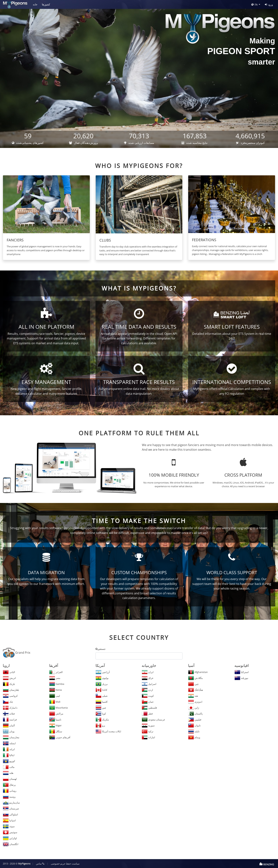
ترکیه (148, 731)
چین (101, 708)
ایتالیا (9, 755)
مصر (55, 678)
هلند (8, 773)
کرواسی (10, 696)
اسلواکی (10, 814)
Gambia (57, 684)
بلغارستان (11, 690)
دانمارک (10, 708)
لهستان (10, 779)
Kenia (55, 690)
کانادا (101, 690)
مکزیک (102, 720)
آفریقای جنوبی (60, 737)
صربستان (11, 808)
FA (254, 5)
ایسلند (9, 743)
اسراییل (149, 684)
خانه (35, 4)
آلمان (9, 725)
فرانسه (10, 720)
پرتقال (9, 785)
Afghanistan (198, 672)
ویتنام (194, 737)
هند (193, 696)
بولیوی (102, 678)
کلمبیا (102, 702)
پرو (100, 725)
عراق (148, 678)
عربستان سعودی (153, 720)
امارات (148, 737)
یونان (9, 731)
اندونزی (195, 702)
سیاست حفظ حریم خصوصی (65, 864)
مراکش (56, 714)
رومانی (10, 791)
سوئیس (10, 832)
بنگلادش (195, 678)
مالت (9, 767)
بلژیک (9, 684)
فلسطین (149, 708)
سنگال (56, 731)
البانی (9, 672)
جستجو (101, 649)
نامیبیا (55, 720)
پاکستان (195, 714)
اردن (147, 690)
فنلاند (9, 714)
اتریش (9, 678)
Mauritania (58, 708)
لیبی (55, 696)
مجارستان (11, 737)
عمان (148, 702)
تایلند (194, 731)
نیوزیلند (241, 678)
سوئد (9, 826)
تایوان (194, 725)
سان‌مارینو (11, 803)
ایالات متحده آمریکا (108, 731)
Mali (55, 702)
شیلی (102, 696)
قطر (147, 714)
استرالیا (242, 672)
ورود (269, 5)
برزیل (102, 684)
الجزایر (56, 672)
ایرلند (9, 749)
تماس (40, 864)
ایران (148, 672)
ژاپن (194, 708)
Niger (55, 725)
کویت (148, 696)
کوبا (101, 714)
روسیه (9, 797)
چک (8, 702)
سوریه (148, 725)
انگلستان (11, 844)
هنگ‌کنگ (195, 690)
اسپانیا (9, 820)
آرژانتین (103, 672)
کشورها (46, 4)
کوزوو (9, 761)
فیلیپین (195, 720)
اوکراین (10, 838)
